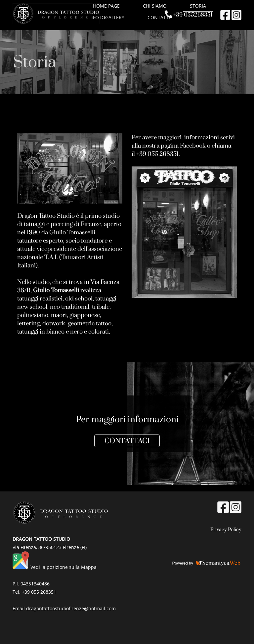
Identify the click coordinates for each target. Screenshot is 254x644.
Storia (198, 6)
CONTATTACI (127, 441)
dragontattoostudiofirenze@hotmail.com (71, 608)
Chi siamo (155, 6)
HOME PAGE (106, 6)
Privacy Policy (226, 529)
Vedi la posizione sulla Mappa (63, 567)
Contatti (159, 17)
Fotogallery (109, 17)
